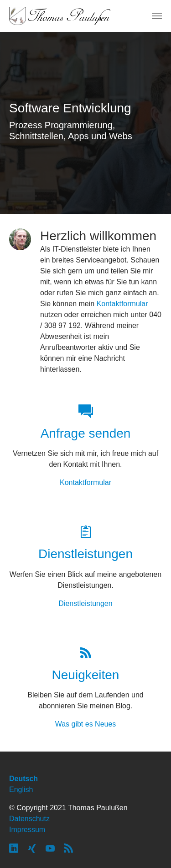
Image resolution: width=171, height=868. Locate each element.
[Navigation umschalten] (157, 16)
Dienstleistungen (85, 603)
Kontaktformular (122, 304)
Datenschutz (29, 819)
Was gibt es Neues (86, 724)
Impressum (27, 830)
